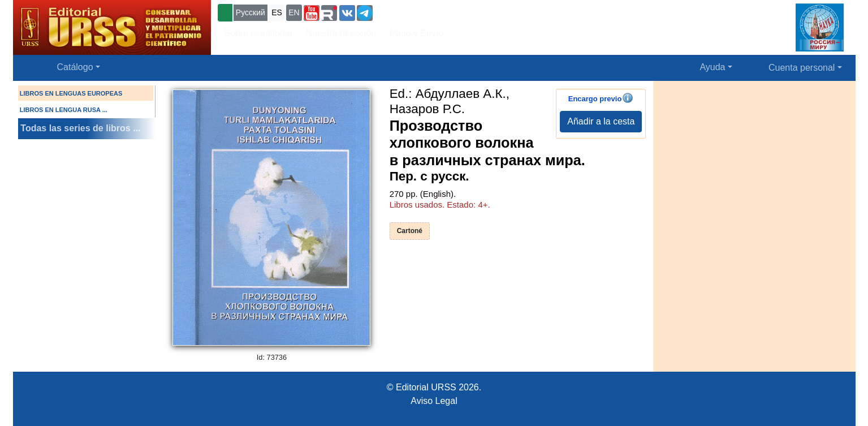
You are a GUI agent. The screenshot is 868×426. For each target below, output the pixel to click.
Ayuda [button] (712, 67)
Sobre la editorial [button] (258, 33)
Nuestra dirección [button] (341, 33)
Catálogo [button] (75, 67)
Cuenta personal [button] (802, 68)
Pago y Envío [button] (416, 33)
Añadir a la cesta (601, 121)
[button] (312, 13)
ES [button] (277, 12)
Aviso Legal (434, 401)
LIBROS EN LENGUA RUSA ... (64, 110)
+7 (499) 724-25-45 (416, 12)
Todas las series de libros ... (80, 128)
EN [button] (294, 12)
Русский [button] (251, 12)
